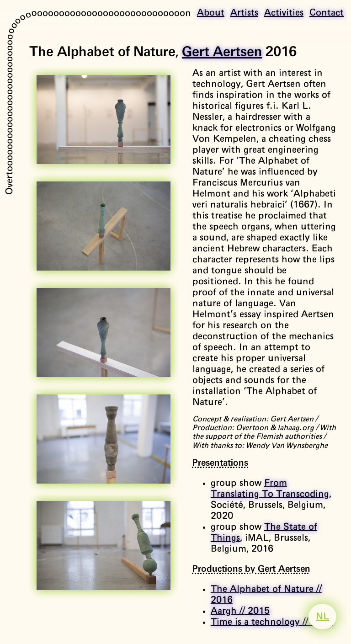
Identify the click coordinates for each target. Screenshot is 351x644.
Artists (244, 13)
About (211, 13)
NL (322, 617)
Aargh (240, 611)
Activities (284, 13)
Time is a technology (272, 622)
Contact (327, 13)
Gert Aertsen (222, 52)
